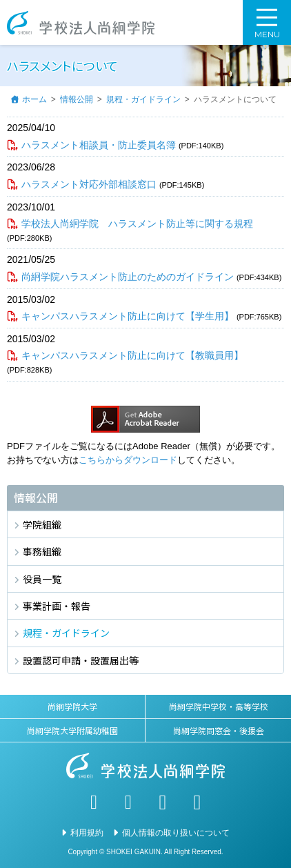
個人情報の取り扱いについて (176, 833)
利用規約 (87, 833)
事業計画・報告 (57, 606)
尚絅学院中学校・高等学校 (219, 706)
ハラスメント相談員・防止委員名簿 (99, 145)
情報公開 (77, 99)
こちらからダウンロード (128, 460)
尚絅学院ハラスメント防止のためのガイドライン (128, 277)
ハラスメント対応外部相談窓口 (89, 184)
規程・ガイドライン (143, 99)
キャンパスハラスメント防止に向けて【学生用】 (128, 316)
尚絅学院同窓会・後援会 (219, 730)
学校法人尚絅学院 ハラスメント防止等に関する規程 (137, 224)
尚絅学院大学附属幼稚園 (72, 730)
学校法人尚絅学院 (81, 23)
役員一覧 (42, 579)
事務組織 (42, 551)
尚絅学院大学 (72, 706)
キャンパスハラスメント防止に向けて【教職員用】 (132, 355)
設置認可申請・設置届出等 (81, 660)
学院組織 (42, 524)
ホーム (34, 99)
